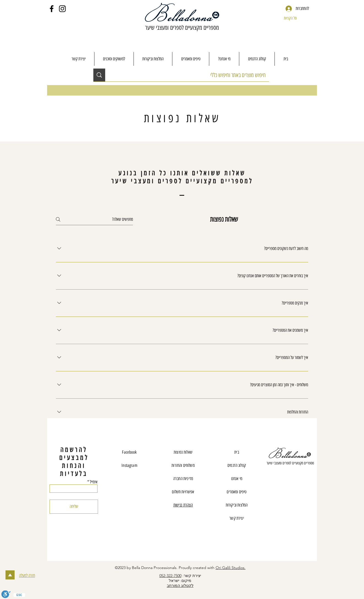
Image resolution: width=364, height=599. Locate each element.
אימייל (94, 482)
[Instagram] (62, 9)
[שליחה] (74, 507)
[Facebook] (52, 9)
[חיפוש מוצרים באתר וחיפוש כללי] (191, 75)
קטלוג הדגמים (237, 465)
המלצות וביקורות (237, 505)
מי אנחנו (237, 479)
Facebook (129, 452)
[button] (296, 18)
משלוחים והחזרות (183, 465)
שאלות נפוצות (183, 452)
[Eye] (290, 454)
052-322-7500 (170, 576)
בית (237, 452)
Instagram (129, 465)
